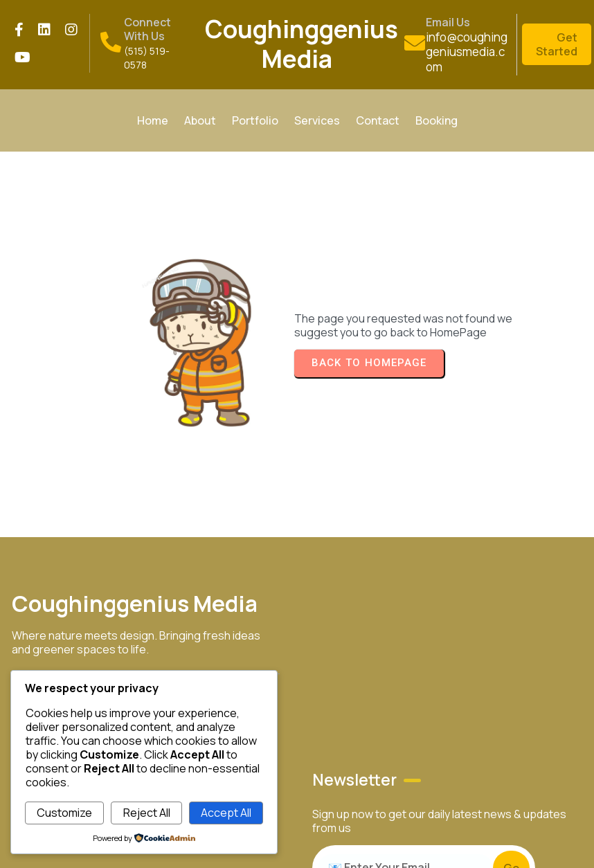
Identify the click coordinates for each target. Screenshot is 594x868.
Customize (64, 813)
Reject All (147, 813)
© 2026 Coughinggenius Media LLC (534, 561)
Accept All (226, 813)
